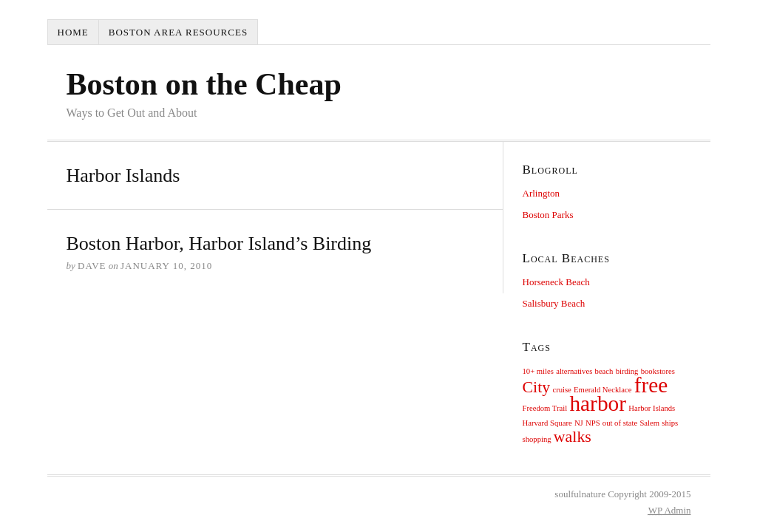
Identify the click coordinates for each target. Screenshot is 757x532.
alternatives (574, 371)
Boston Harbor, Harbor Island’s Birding (219, 243)
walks (573, 437)
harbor (598, 403)
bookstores (658, 371)
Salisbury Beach (554, 303)
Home (73, 32)
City (537, 387)
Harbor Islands (652, 408)
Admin (670, 510)
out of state (620, 423)
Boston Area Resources (178, 32)
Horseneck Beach (556, 282)
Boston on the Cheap (204, 84)
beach (604, 371)
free (651, 385)
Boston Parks (548, 215)
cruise (561, 390)
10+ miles (538, 371)
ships (670, 423)
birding (627, 371)
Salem (649, 423)
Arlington (542, 193)
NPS (593, 423)
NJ (579, 423)
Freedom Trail (545, 408)
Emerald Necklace (602, 390)
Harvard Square (547, 423)
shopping (537, 439)
